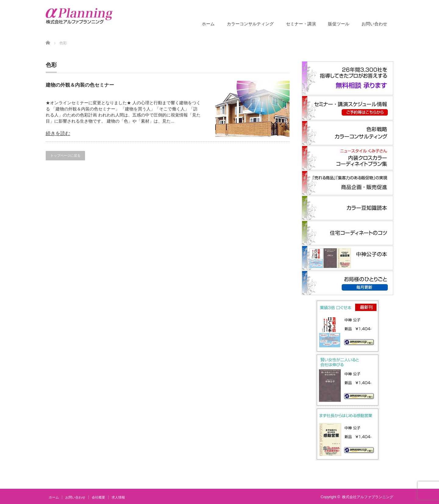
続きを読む (58, 133)
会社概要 (98, 497)
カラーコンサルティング (250, 24)
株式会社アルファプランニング (368, 497)
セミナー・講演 (301, 24)
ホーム (208, 24)
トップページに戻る (65, 155)
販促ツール (339, 24)
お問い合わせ (374, 24)
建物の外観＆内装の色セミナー (80, 85)
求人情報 (118, 497)
